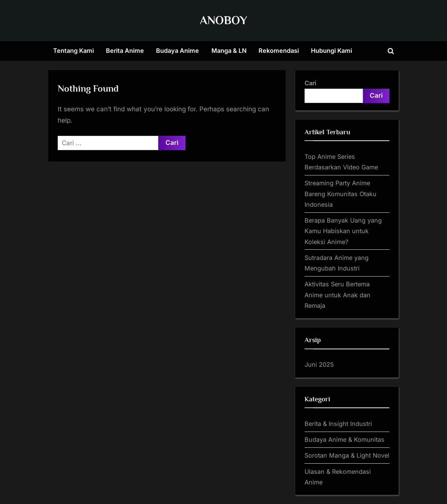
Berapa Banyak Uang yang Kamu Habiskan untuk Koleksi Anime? (343, 231)
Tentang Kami (73, 51)
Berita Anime (125, 51)
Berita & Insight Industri (338, 424)
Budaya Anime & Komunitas (344, 439)
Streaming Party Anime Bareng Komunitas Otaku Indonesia (341, 194)
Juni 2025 (319, 364)
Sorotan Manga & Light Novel (347, 455)
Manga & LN (229, 51)
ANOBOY (223, 20)
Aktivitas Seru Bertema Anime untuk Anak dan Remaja (338, 295)
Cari (310, 83)
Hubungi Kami (331, 51)
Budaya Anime (178, 51)
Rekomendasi (279, 51)
